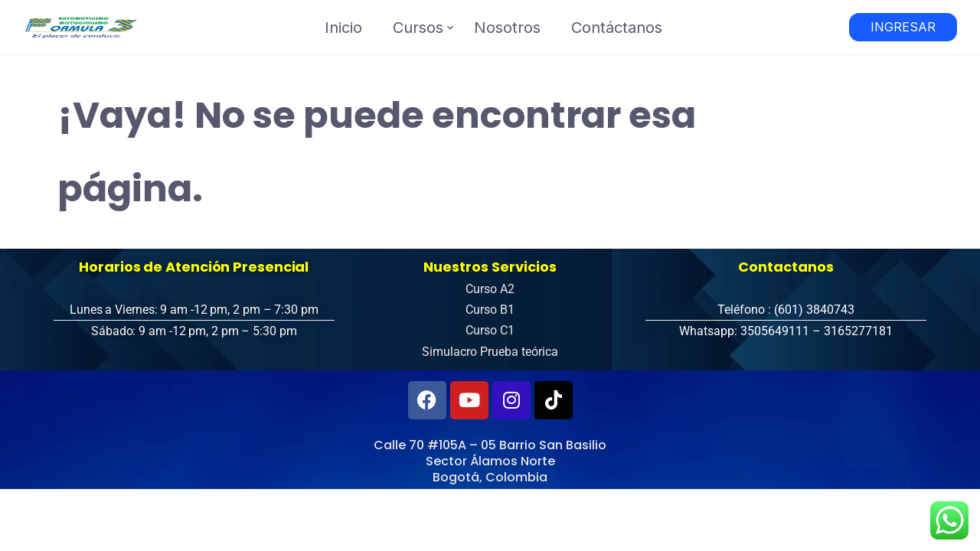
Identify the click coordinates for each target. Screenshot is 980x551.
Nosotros (507, 28)
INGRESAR (903, 27)
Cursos (418, 28)
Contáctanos (617, 28)
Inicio (343, 28)
